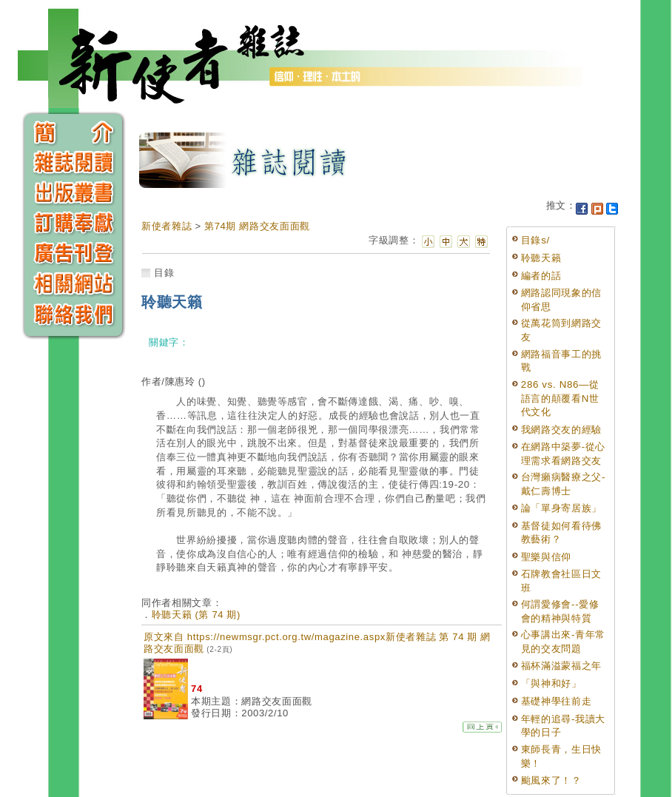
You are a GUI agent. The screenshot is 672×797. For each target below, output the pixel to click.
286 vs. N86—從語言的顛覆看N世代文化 (560, 398)
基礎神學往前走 (557, 701)
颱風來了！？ (551, 780)
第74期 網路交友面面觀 (257, 226)
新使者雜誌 (167, 226)
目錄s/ (535, 240)
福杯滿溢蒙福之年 (561, 666)
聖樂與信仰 (546, 557)
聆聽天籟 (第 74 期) (196, 615)
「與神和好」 (551, 683)
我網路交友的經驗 (561, 430)
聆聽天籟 (541, 258)
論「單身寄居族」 (561, 508)
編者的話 (541, 276)
